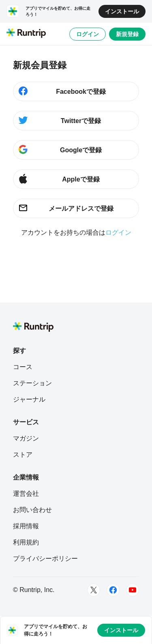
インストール (122, 11)
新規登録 (127, 34)
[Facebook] (113, 590)
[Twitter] (94, 590)
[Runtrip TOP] (26, 34)
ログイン (88, 34)
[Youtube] (133, 590)
